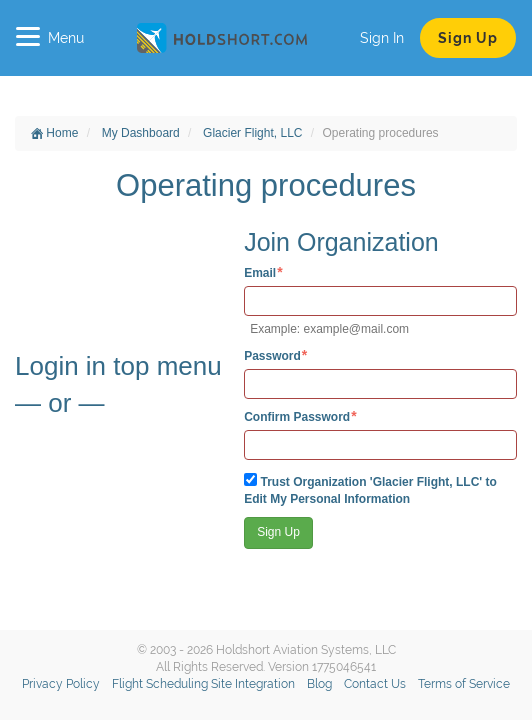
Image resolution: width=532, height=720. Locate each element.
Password (272, 355)
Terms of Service (464, 684)
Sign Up (468, 38)
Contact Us (375, 684)
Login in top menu (118, 366)
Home (54, 133)
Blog (319, 684)
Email (260, 272)
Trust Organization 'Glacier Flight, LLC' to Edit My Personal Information (370, 489)
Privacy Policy (61, 684)
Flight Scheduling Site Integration (203, 684)
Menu (50, 38)
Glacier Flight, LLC (252, 133)
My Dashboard (141, 133)
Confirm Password (297, 416)
